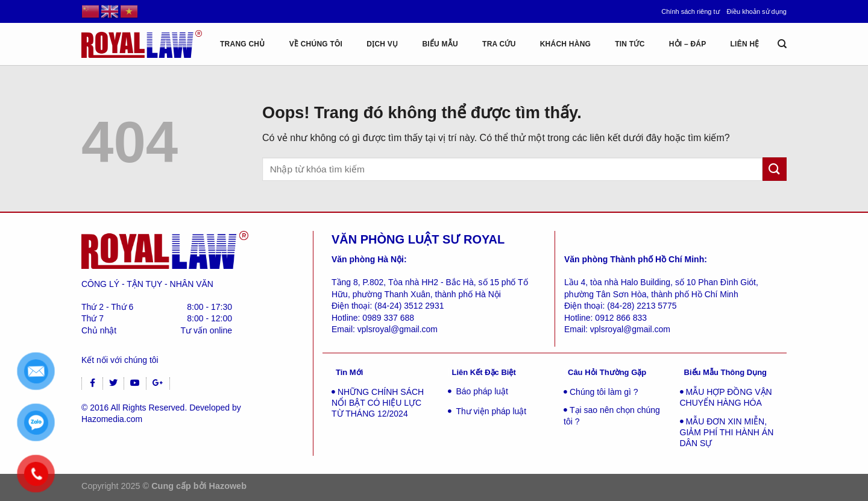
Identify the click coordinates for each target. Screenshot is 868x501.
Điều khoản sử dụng (757, 11)
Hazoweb (228, 486)
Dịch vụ (382, 44)
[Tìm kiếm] (782, 44)
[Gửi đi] (775, 169)
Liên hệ (745, 44)
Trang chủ (243, 44)
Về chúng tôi (316, 44)
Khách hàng (565, 44)
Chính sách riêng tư (690, 11)
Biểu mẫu (440, 44)
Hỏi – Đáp (688, 44)
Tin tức (630, 44)
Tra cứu (499, 44)
